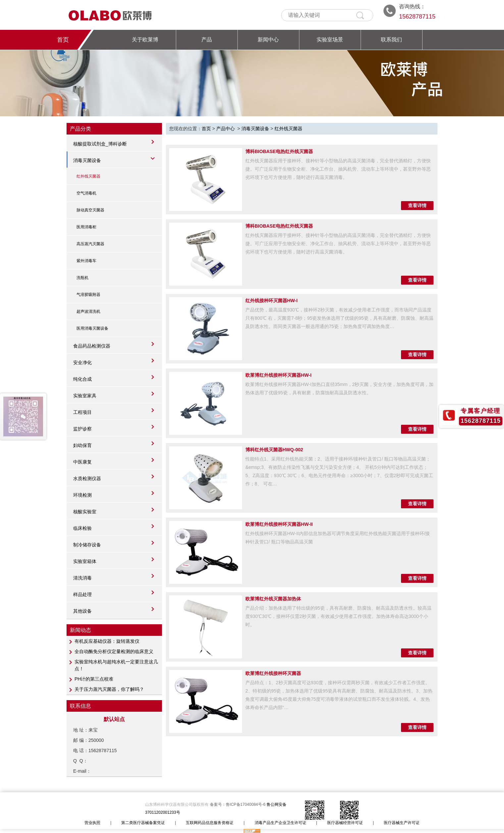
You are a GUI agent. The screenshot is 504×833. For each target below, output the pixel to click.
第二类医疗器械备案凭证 (143, 823)
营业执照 (92, 823)
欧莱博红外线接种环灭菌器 (273, 673)
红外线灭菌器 (88, 176)
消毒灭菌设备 (87, 160)
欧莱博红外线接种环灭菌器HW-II (279, 524)
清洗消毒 (82, 578)
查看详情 (417, 205)
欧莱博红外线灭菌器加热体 (273, 599)
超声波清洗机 (88, 311)
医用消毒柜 (86, 227)
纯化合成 (82, 379)
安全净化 (82, 362)
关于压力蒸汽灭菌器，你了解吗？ (109, 689)
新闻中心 (268, 40)
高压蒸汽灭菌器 (90, 244)
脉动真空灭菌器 (90, 210)
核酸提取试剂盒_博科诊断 (100, 144)
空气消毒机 (86, 193)
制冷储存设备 (87, 545)
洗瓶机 (82, 278)
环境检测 (82, 495)
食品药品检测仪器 (92, 346)
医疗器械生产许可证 (402, 823)
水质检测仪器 (87, 478)
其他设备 (82, 611)
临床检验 (82, 528)
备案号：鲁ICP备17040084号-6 (238, 805)
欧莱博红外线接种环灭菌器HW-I (278, 375)
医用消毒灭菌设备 (92, 328)
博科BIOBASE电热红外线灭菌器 (279, 151)
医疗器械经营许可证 (345, 823)
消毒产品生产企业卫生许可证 (280, 823)
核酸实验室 (85, 512)
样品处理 (82, 594)
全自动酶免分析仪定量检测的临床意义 (114, 651)
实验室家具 (85, 396)
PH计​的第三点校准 (94, 679)
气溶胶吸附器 (88, 295)
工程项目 (82, 412)
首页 (63, 40)
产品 (207, 40)
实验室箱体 (85, 561)
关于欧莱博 (145, 40)
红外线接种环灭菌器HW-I (272, 301)
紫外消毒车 (86, 261)
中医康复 (82, 462)
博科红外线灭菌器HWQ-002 (274, 450)
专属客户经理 (480, 411)
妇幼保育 (82, 445)
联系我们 (391, 40)
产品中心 (226, 129)
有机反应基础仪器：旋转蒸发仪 (107, 641)
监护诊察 (82, 429)
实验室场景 (330, 40)
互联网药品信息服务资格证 (210, 823)
